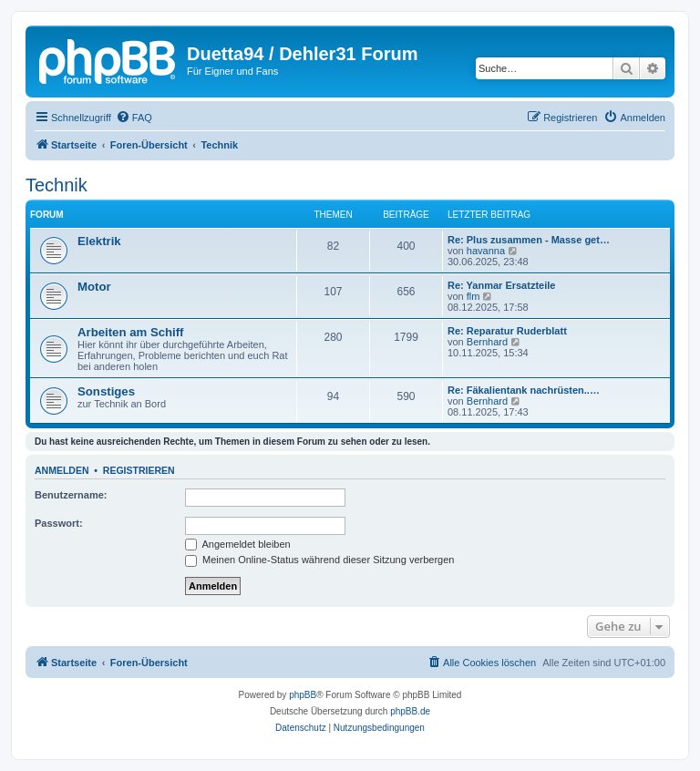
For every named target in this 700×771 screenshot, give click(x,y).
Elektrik (99, 241)
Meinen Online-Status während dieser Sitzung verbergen (319, 560)
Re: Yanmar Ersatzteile (501, 285)
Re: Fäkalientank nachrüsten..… (524, 390)
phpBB (303, 695)
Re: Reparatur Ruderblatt (507, 331)
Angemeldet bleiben (238, 544)
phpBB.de (410, 711)
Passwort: (59, 523)
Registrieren (139, 470)
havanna (486, 251)
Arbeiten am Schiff (131, 332)
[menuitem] (134, 118)
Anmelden (62, 470)
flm (474, 296)
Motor (94, 287)
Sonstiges (106, 391)
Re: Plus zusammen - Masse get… (529, 240)
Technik (57, 185)
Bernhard (487, 342)
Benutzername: (71, 495)
